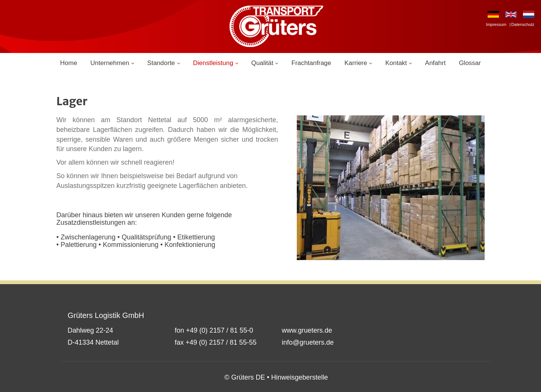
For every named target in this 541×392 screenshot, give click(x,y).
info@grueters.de (308, 342)
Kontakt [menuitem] (396, 63)
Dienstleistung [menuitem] (213, 63)
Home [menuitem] (69, 63)
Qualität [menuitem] (262, 63)
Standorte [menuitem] (161, 63)
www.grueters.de (307, 330)
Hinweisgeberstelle (300, 377)
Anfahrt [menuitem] (435, 63)
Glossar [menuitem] (470, 63)
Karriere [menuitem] (356, 63)
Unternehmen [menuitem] (110, 63)
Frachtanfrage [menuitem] (311, 63)
